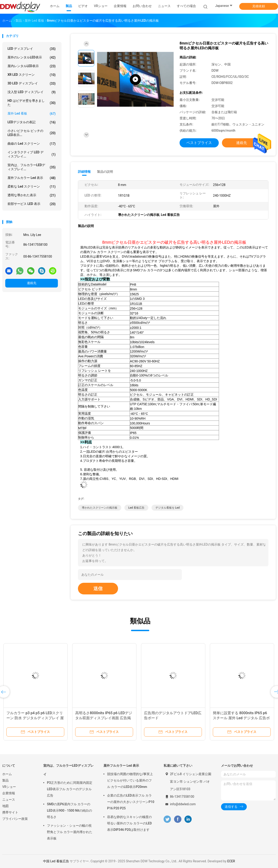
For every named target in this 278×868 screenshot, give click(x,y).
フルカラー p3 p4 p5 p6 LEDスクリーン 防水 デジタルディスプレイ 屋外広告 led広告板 (35, 718)
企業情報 (9, 793)
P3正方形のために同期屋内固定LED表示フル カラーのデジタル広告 (70, 789)
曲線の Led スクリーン (32, 144)
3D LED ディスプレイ (32, 84)
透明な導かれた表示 (32, 195)
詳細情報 (84, 172)
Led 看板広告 (136, 508)
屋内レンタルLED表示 (32, 66)
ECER (231, 861)
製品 (5, 780)
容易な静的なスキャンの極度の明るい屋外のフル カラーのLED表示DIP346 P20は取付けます (129, 823)
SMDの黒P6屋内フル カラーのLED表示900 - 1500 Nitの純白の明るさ (69, 810)
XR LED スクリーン (32, 75)
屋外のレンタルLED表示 (32, 58)
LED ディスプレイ (32, 49)
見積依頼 (259, 6)
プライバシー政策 (15, 819)
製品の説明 (105, 172)
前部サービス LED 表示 (32, 204)
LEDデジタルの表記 (32, 122)
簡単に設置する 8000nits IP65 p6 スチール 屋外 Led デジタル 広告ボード (241, 718)
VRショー (9, 787)
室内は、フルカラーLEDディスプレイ (68, 770)
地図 (5, 806)
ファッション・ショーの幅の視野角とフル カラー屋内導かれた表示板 (70, 832)
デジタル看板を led (168, 508)
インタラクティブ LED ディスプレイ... (32, 154)
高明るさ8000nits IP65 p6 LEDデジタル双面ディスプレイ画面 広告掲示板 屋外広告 (104, 718)
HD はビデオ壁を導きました (32, 103)
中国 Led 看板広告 (56, 861)
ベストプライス (199, 143)
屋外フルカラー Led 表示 (32, 178)
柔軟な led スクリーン (32, 187)
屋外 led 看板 (32, 114)
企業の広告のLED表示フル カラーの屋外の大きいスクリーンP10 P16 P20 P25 (131, 802)
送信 (98, 588)
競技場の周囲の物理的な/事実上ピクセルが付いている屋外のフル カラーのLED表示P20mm (130, 780)
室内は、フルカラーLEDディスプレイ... (32, 167)
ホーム (7, 774)
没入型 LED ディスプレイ (32, 92)
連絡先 (32, 283)
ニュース (9, 800)
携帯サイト (10, 812)
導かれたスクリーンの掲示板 (100, 508)
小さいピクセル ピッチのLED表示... (32, 133)
